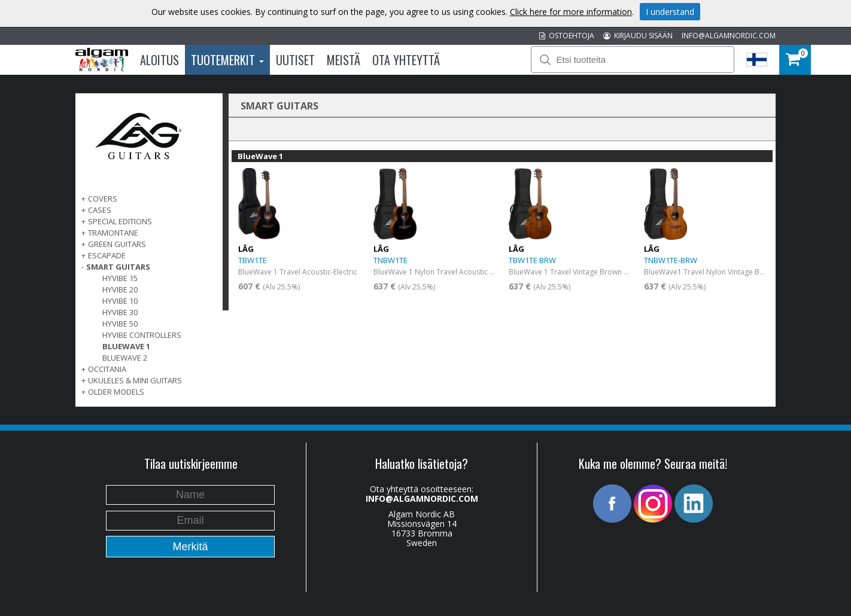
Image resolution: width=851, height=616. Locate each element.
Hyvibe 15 (120, 278)
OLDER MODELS (116, 392)
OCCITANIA (107, 369)
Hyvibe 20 (120, 289)
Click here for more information (571, 12)
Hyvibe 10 (120, 301)
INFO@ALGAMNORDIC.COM (729, 36)
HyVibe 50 (120, 324)
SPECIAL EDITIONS (120, 221)
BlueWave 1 (126, 346)
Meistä (344, 60)
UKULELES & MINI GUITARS (135, 380)
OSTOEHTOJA (567, 36)
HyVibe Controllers (142, 335)
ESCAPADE (107, 255)
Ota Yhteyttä (406, 60)
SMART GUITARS (118, 267)
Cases (100, 210)
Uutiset (295, 60)
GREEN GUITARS (117, 244)
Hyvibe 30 (120, 312)
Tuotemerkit (227, 60)
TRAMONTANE (113, 233)
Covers (103, 199)
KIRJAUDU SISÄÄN (638, 36)
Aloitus (159, 60)
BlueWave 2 (125, 358)
